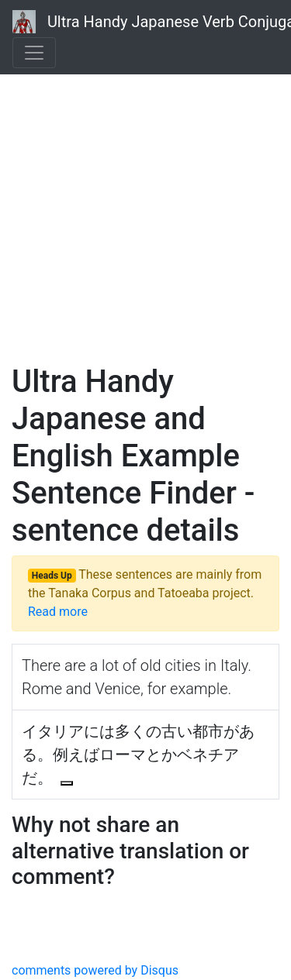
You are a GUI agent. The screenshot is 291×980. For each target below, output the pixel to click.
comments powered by (95, 970)
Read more (58, 612)
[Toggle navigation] (34, 53)
